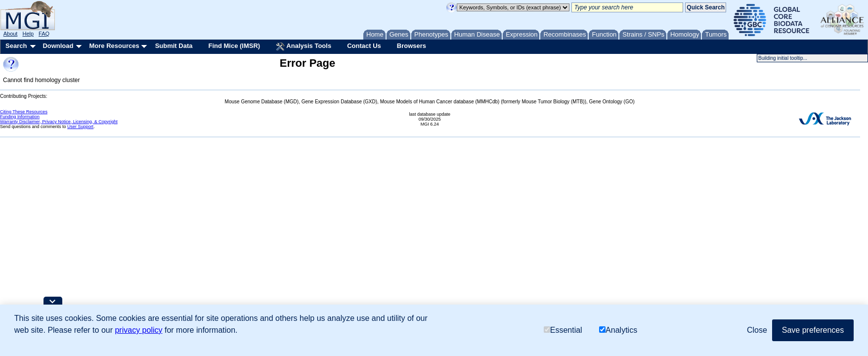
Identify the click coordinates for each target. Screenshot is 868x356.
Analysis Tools (304, 46)
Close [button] (757, 330)
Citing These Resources (24, 112)
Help (28, 34)
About (11, 34)
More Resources (114, 46)
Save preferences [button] (813, 330)
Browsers (412, 46)
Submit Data (174, 46)
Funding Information (20, 117)
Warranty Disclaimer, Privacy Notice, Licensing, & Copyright (59, 122)
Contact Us (364, 46)
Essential (563, 330)
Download (58, 46)
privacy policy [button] (138, 330)
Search (16, 46)
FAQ (44, 34)
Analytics (618, 330)
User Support (80, 127)
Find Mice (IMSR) (234, 46)
